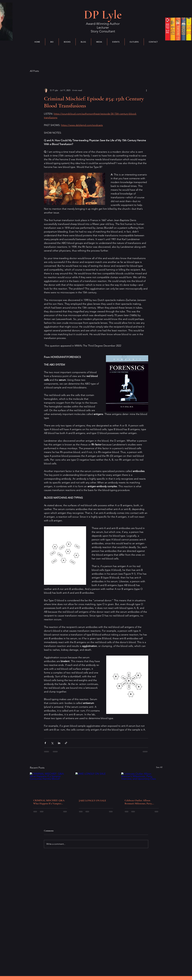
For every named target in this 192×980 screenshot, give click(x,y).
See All (159, 767)
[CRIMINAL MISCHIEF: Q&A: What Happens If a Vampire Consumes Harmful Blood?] (50, 784)
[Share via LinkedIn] (59, 743)
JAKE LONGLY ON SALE (92, 800)
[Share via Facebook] (45, 743)
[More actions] (147, 90)
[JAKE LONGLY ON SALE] (96, 784)
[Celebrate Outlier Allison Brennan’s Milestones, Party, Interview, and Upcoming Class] (142, 784)
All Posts (34, 71)
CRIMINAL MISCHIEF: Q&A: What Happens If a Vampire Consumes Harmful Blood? (49, 802)
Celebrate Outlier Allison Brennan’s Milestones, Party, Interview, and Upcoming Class (140, 802)
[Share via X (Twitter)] (52, 743)
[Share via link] (66, 743)
